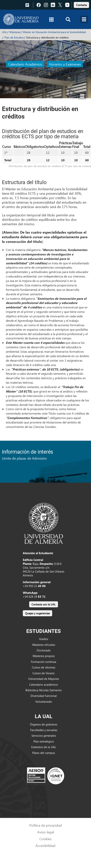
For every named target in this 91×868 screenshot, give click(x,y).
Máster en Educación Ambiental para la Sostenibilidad (54, 32)
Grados (44, 639)
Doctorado (44, 650)
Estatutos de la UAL (44, 747)
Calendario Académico (25, 64)
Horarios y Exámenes (65, 64)
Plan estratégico (44, 741)
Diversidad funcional (44, 696)
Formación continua (44, 662)
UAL (4, 32)
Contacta (81, 5)
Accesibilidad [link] (45, 845)
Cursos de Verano (44, 673)
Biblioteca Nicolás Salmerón (44, 690)
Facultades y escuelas (44, 730)
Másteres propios (44, 656)
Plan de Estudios (14, 37)
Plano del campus (44, 753)
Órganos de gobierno (44, 724)
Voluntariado (44, 702)
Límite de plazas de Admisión (24, 458)
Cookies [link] (45, 839)
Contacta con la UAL (44, 604)
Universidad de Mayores (44, 679)
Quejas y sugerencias (37, 613)
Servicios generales (44, 736)
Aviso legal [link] (46, 832)
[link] (81, 4)
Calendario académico (44, 684)
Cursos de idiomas (44, 667)
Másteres (15, 32)
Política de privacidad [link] (46, 825)
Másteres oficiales (44, 645)
